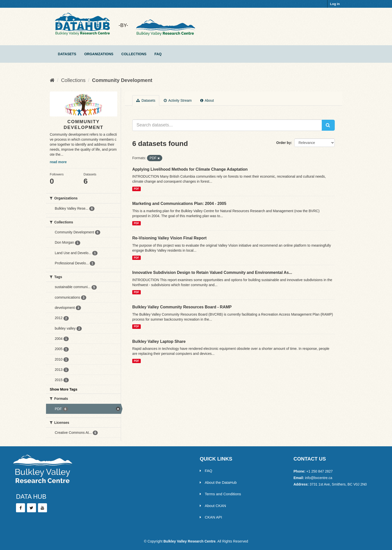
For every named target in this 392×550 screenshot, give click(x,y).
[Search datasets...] (227, 125)
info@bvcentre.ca (319, 478)
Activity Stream (178, 100)
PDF (136, 189)
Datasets (67, 54)
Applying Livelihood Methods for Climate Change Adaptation (190, 169)
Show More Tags (63, 389)
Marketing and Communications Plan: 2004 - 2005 (179, 204)
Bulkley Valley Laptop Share (159, 341)
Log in (335, 4)
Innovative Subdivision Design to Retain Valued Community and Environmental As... (212, 273)
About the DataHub (218, 482)
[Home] (52, 80)
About (207, 100)
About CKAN (213, 506)
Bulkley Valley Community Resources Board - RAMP (182, 307)
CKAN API (211, 517)
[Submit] (328, 125)
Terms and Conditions (220, 494)
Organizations (99, 54)
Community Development (122, 80)
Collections (134, 54)
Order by (283, 143)
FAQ (158, 54)
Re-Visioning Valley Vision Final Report (169, 238)
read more (58, 162)
